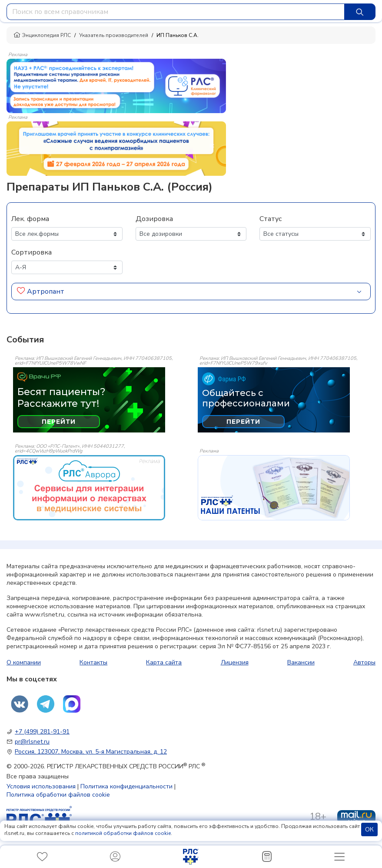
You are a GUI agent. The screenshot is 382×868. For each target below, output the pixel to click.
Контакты (93, 662)
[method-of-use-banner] (116, 85)
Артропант (46, 292)
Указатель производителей (114, 35)
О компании (24, 662)
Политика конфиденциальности (126, 786)
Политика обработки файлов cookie (58, 795)
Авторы (364, 662)
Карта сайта (164, 662)
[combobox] (176, 12)
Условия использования (41, 786)
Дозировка (154, 219)
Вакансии (301, 662)
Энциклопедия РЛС (42, 35)
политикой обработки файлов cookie (123, 833)
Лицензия (235, 662)
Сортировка (32, 252)
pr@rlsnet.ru (32, 742)
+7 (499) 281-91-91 (42, 732)
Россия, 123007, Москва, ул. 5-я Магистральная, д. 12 (91, 752)
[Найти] (360, 12)
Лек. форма (30, 219)
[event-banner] (89, 488)
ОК (369, 829)
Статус (271, 219)
